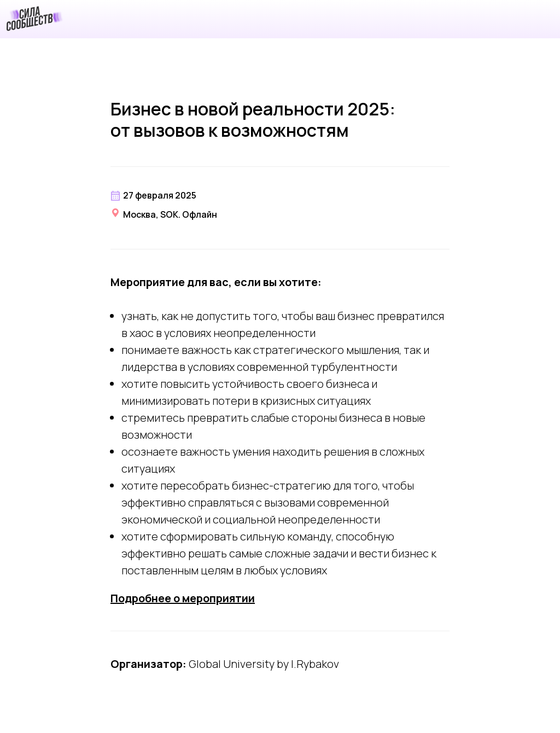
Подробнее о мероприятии (183, 598)
